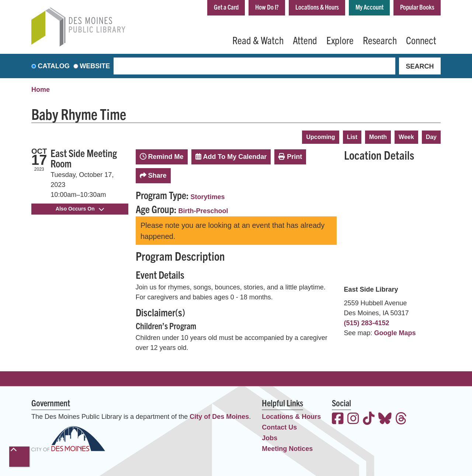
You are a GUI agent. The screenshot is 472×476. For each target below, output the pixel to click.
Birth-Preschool (203, 211)
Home (41, 90)
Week (406, 137)
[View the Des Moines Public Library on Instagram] (353, 419)
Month (378, 137)
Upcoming (320, 137)
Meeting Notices (287, 449)
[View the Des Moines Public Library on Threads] (401, 419)
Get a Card (226, 7)
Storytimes (208, 197)
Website (95, 66)
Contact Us (279, 427)
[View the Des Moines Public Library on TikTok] (369, 419)
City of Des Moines (219, 417)
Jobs (270, 438)
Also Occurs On (80, 209)
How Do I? (267, 7)
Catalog (54, 66)
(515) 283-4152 (367, 323)
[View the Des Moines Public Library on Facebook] (338, 419)
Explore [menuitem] (340, 40)
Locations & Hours (317, 7)
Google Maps (395, 333)
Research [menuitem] (380, 40)
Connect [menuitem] (421, 40)
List (352, 137)
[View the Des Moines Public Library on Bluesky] (385, 419)
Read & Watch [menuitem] (258, 40)
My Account (369, 7)
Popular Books (417, 7)
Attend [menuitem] (305, 40)
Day (431, 137)
